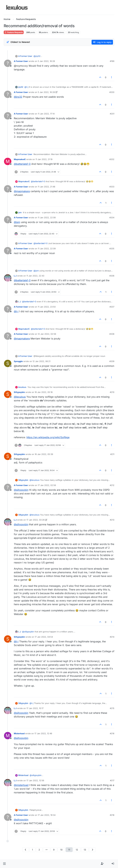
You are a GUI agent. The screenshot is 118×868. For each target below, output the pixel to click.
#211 (112, 454)
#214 (112, 637)
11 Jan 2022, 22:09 (47, 249)
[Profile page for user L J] (8, 278)
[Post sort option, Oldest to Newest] (18, 42)
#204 (112, 217)
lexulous (22, 387)
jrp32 (21, 87)
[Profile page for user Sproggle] (8, 363)
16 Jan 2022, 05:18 (44, 392)
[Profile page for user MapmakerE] (8, 161)
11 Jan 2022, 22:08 (47, 217)
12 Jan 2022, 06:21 (41, 361)
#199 (112, 61)
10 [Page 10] (61, 850)
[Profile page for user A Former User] (8, 63)
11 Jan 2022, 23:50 (47, 307)
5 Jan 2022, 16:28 (46, 61)
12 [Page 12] (77, 850)
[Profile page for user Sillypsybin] (8, 394)
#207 (112, 307)
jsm (20, 212)
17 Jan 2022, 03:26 (35, 520)
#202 (112, 159)
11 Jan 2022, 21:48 (46, 187)
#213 (112, 520)
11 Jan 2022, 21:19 (44, 159)
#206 (112, 276)
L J (15, 276)
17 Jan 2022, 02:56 (47, 485)
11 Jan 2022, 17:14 (46, 114)
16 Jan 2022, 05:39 (44, 454)
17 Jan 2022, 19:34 (47, 815)
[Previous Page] (26, 850)
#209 (112, 361)
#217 (112, 780)
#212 (112, 485)
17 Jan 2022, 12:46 (43, 733)
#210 (112, 392)
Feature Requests (14, 32)
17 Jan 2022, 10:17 (35, 708)
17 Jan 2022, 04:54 (44, 637)
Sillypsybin (19, 392)
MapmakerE (20, 159)
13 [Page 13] (85, 850)
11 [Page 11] (69, 850)
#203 (112, 187)
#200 (112, 92)
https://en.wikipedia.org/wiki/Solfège (48, 437)
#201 (112, 114)
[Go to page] (47, 850)
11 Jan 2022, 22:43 (35, 276)
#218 (112, 815)
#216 (112, 733)
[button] (4, 864)
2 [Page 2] (39, 850)
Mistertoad (19, 733)
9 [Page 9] (54, 850)
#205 (112, 249)
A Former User (25, 56)
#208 (112, 334)
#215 (112, 708)
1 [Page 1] (32, 850)
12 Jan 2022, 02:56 (47, 334)
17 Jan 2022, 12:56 (35, 780)
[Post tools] (112, 77)
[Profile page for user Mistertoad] (8, 736)
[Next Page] (92, 850)
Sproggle (18, 361)
